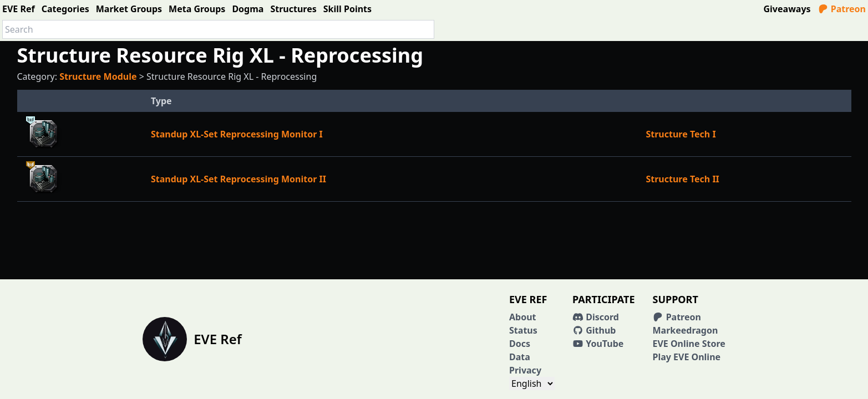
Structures (293, 9)
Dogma (248, 9)
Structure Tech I (681, 134)
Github (594, 330)
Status (523, 330)
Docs (520, 344)
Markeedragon (685, 330)
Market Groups (129, 9)
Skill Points (347, 9)
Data (520, 357)
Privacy (525, 370)
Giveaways (787, 9)
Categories (65, 9)
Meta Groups (197, 9)
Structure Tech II (682, 179)
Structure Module (98, 76)
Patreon (842, 9)
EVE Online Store (689, 344)
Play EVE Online (686, 357)
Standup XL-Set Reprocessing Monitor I (237, 134)
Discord (596, 317)
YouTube (598, 344)
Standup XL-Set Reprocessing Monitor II (238, 179)
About (523, 317)
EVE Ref (19, 9)
